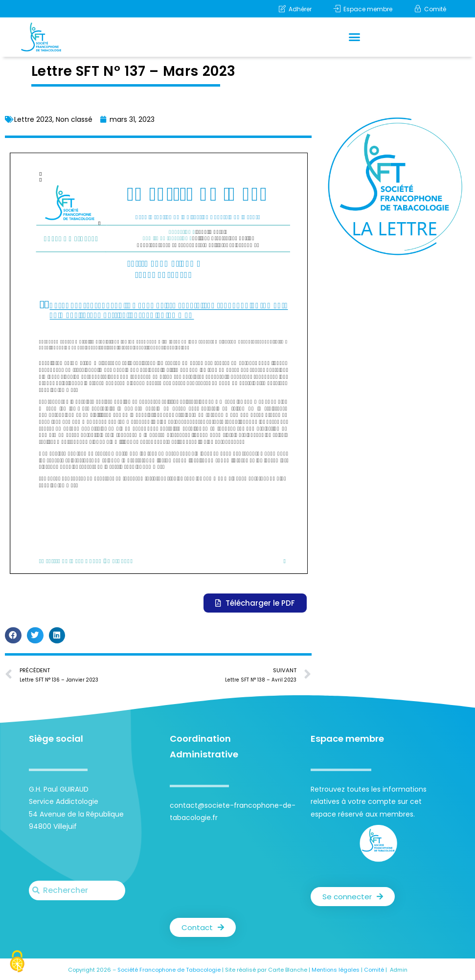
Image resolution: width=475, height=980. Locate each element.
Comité (374, 970)
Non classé (74, 119)
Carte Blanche (288, 970)
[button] (355, 37)
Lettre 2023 (33, 119)
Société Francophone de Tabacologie (169, 970)
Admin (399, 970)
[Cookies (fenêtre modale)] (17, 963)
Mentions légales (336, 970)
